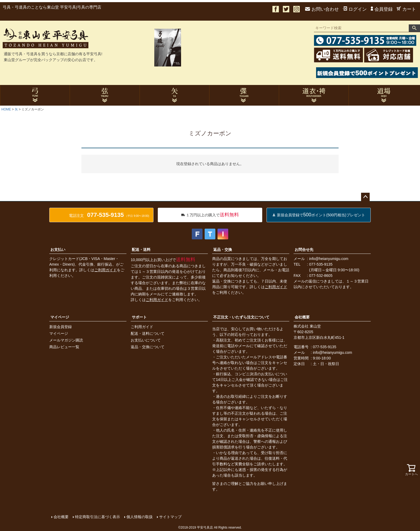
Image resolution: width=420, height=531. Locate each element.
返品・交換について (148, 347)
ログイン (355, 9)
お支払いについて (146, 340)
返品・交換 (223, 250)
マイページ (60, 317)
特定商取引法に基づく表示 (97, 517)
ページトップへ (365, 197)
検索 (414, 28)
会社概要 (302, 317)
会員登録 (382, 9)
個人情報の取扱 (140, 517)
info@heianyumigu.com (329, 259)
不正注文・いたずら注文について (241, 317)
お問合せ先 (304, 250)
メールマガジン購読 (66, 340)
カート (406, 9)
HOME (6, 109)
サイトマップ (170, 517)
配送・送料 (141, 250)
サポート (139, 317)
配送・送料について (148, 333)
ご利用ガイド (106, 270)
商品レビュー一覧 (64, 347)
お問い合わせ (322, 9)
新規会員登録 (61, 327)
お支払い (58, 250)
